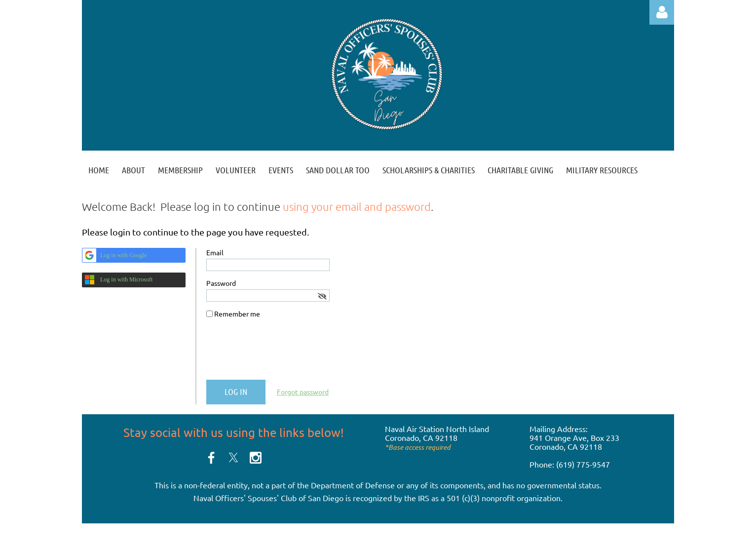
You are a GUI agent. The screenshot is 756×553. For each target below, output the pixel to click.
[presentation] (281, 353)
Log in (662, 12)
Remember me (237, 314)
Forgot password (303, 392)
